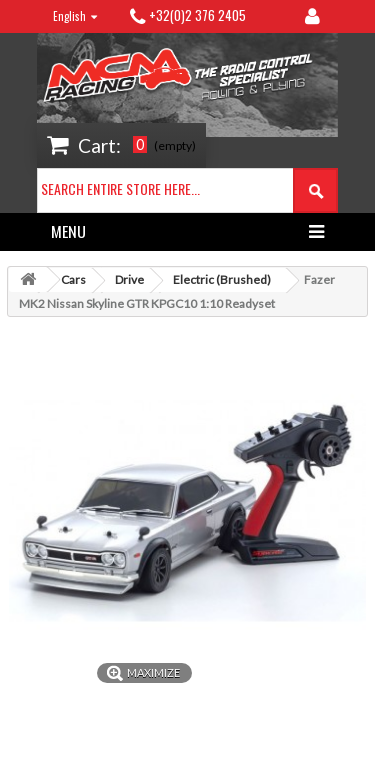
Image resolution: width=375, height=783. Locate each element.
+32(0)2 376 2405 (197, 15)
